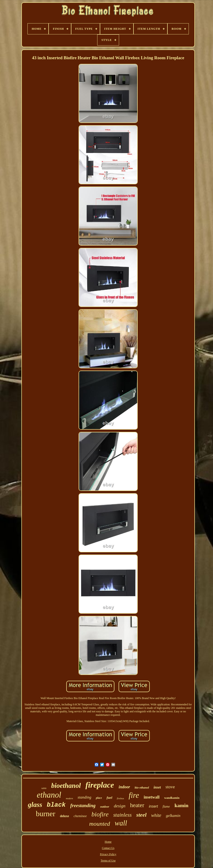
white (156, 815)
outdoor (105, 807)
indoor (124, 787)
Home (108, 842)
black (56, 805)
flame (166, 807)
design (120, 806)
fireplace (100, 785)
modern (69, 798)
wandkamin (172, 798)
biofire (100, 814)
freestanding (83, 806)
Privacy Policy (108, 854)
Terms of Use (108, 861)
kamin (181, 805)
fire (134, 795)
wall (121, 823)
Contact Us (108, 848)
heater (137, 805)
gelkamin (173, 816)
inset (157, 787)
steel (141, 815)
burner (46, 814)
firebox (121, 798)
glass (35, 804)
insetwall (152, 797)
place (99, 798)
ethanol (49, 795)
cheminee (80, 816)
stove (170, 787)
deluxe (65, 816)
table (44, 788)
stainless (122, 815)
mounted (100, 824)
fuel (109, 798)
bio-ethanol (142, 787)
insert (153, 806)
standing (85, 797)
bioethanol (66, 786)
